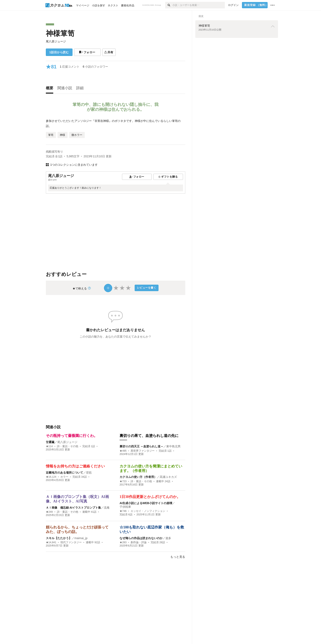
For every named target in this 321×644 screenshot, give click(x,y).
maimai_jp (81, 538)
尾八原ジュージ (56, 41)
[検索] (169, 5)
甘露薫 (50, 442)
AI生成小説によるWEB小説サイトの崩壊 (146, 503)
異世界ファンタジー (143, 451)
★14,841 (51, 542)
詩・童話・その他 (68, 446)
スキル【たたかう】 (59, 538)
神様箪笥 (60, 33)
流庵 (107, 508)
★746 (123, 511)
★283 (123, 542)
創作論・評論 (139, 542)
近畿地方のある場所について (64, 473)
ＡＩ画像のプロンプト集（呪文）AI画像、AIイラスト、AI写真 (77, 499)
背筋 (89, 473)
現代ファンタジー (71, 542)
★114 (49, 446)
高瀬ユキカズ (168, 477)
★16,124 (51, 477)
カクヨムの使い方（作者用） (138, 477)
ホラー (64, 477)
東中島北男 (173, 446)
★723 (123, 481)
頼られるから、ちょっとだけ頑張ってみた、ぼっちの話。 (77, 529)
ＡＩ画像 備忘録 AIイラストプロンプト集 (73, 508)
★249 (49, 512)
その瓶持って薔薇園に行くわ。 (72, 436)
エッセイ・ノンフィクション (148, 511)
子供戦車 (125, 507)
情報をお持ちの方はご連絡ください (75, 466)
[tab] (51, 89)
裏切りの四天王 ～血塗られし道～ (141, 446)
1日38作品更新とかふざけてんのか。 (150, 497)
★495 (123, 451)
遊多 (168, 538)
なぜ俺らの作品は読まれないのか (141, 538)
